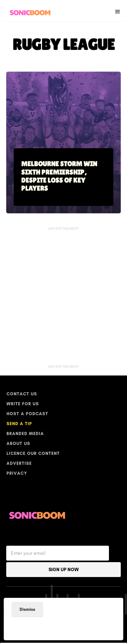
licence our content (33, 453)
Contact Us (22, 394)
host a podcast (27, 414)
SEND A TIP (19, 424)
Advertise (19, 463)
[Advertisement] (61, 627)
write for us (23, 404)
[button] (118, 11)
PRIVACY (17, 473)
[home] (29, 11)
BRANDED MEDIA (25, 434)
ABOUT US (18, 444)
